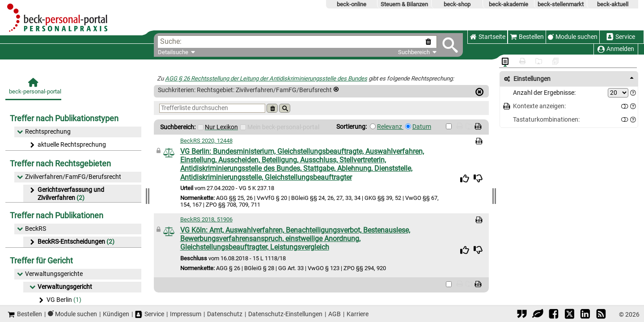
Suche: (171, 41)
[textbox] (303, 42)
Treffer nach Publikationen (57, 215)
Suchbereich (417, 52)
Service (621, 37)
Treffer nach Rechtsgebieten (60, 163)
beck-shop (457, 4)
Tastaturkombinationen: (546, 120)
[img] (465, 178)
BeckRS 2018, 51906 (206, 219)
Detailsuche (173, 52)
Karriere (358, 314)
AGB (335, 314)
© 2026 (629, 314)
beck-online (352, 4)
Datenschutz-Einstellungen (285, 314)
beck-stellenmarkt (561, 4)
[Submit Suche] (450, 45)
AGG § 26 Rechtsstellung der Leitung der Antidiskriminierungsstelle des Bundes (266, 78)
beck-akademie (508, 4)
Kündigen (116, 314)
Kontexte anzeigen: (539, 106)
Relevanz (390, 127)
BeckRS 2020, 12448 (206, 141)
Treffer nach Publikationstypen (64, 118)
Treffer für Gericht (41, 261)
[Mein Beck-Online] (243, 127)
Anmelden (616, 49)
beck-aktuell (613, 4)
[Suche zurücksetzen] (430, 42)
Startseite (487, 37)
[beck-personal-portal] (33, 89)
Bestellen (527, 37)
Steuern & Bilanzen (404, 4)
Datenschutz (225, 314)
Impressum (186, 314)
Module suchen (576, 37)
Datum (422, 127)
